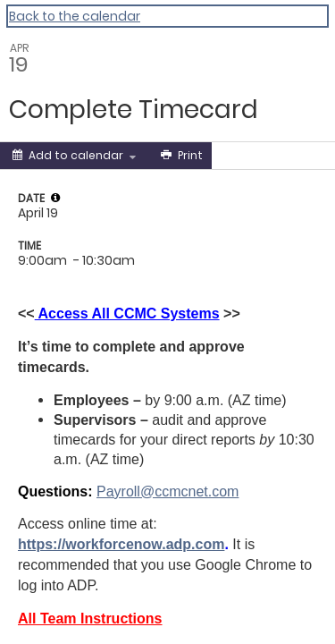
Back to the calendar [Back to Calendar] (75, 16)
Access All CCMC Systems (127, 314)
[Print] (180, 156)
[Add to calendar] (74, 156)
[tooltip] (55, 198)
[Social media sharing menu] (245, 156)
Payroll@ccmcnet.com (167, 491)
